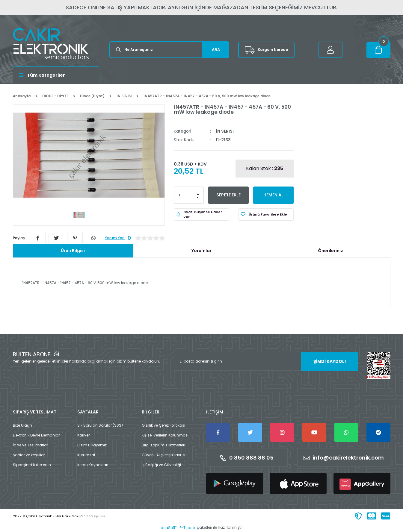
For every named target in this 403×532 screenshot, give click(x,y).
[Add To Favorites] (266, 215)
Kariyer (83, 435)
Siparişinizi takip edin (32, 465)
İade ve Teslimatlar (30, 445)
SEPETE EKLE (228, 195)
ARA (216, 50)
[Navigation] (57, 75)
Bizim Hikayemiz (92, 445)
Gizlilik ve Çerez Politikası (163, 425)
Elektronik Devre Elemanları (37, 435)
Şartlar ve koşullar (29, 455)
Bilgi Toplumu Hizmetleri (163, 445)
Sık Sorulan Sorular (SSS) (100, 425)
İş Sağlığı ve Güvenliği (161, 465)
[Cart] (378, 50)
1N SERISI (225, 131)
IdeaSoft (168, 528)
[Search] (169, 50)
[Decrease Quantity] (198, 197)
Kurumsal (86, 455)
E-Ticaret (188, 528)
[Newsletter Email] (266, 361)
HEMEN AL (273, 195)
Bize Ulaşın (22, 425)
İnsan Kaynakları (93, 465)
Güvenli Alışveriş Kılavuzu (164, 455)
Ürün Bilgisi (73, 251)
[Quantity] (189, 195)
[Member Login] (330, 50)
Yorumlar (201, 251)
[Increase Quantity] (198, 193)
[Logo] (51, 44)
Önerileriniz (330, 251)
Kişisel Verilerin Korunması (165, 435)
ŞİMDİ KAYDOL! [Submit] (330, 361)
